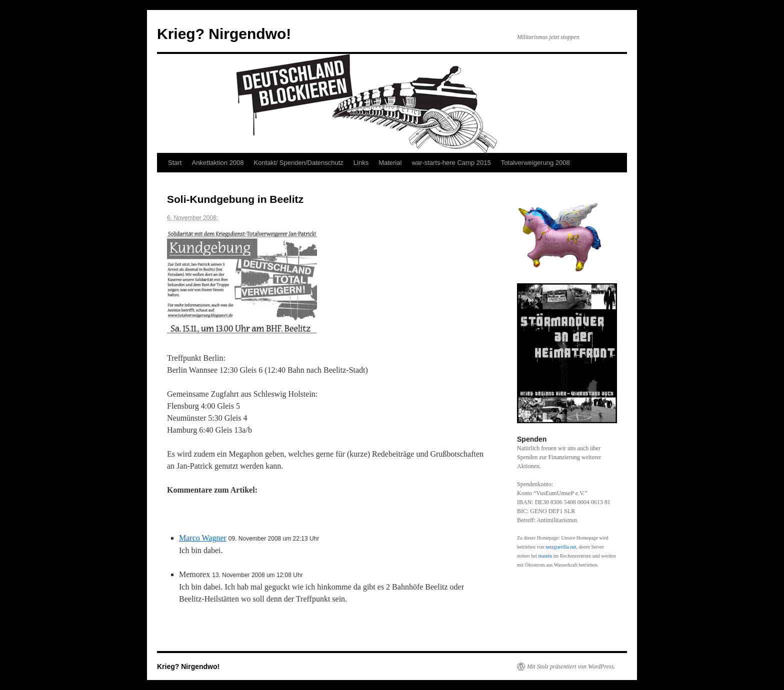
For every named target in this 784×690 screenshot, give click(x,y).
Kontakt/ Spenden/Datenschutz (299, 163)
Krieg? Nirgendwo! (224, 34)
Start (175, 163)
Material (390, 163)
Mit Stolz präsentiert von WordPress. (571, 667)
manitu (545, 556)
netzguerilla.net (561, 547)
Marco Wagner (203, 538)
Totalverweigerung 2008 (535, 163)
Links (361, 163)
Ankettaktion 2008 (217, 163)
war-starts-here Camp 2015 (451, 163)
